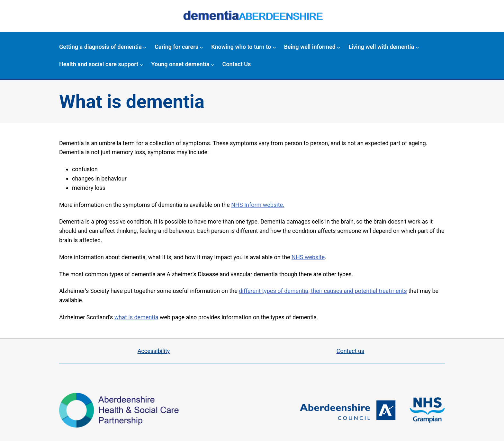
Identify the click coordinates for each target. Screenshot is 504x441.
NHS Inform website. (258, 205)
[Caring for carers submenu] (201, 47)
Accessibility (154, 351)
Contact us (351, 351)
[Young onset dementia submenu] (213, 64)
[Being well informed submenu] (339, 47)
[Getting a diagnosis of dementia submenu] (145, 47)
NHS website (308, 257)
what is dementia (136, 317)
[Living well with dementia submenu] (417, 47)
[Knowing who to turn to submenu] (274, 47)
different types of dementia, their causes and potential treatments (323, 291)
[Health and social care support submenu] (142, 64)
